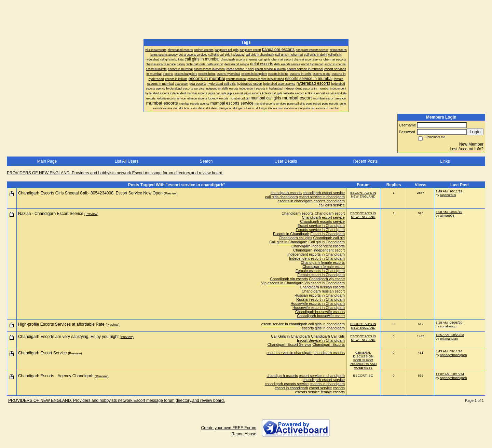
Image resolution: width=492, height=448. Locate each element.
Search (206, 161)
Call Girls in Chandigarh (290, 336)
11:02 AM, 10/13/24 (450, 374)
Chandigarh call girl (329, 238)
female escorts (333, 392)
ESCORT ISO (363, 375)
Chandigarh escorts (298, 213)
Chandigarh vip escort (327, 279)
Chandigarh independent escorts (318, 246)
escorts (339, 388)
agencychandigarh (453, 355)
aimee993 (447, 215)
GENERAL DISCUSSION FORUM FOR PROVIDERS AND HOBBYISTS (363, 360)
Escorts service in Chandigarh (320, 230)
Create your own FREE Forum (229, 428)
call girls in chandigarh (326, 324)
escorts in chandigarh (295, 201)
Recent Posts (365, 161)
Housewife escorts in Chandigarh (318, 303)
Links (445, 161)
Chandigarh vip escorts (289, 279)
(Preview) (171, 193)
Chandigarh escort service (323, 217)
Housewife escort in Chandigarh (319, 308)
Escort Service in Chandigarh (321, 340)
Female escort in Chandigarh (321, 275)
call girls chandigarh (281, 197)
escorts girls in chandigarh (323, 328)
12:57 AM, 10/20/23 (450, 335)
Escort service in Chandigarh (321, 226)
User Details (286, 161)
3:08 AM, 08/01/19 (449, 212)
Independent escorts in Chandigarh (316, 254)
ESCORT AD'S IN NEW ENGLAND (363, 194)
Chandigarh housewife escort (321, 316)
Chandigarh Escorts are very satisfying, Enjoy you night (68, 337)
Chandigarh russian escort (323, 291)
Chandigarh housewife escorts (320, 312)
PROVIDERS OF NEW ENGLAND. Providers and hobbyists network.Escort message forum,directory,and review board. (115, 173)
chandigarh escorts (286, 193)
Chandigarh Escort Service (289, 344)
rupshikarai (448, 195)
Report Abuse (244, 434)
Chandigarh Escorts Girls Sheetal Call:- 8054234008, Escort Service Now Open (90, 193)
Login (475, 132)
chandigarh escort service (324, 193)
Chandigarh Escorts (329, 344)
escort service (321, 388)
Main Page (47, 161)
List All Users (127, 161)
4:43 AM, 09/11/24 (449, 351)
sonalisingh (448, 326)
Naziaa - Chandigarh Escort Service (51, 214)
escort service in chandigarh (322, 197)
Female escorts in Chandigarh (320, 271)
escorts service (307, 392)
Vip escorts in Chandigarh (282, 283)
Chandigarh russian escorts (322, 287)
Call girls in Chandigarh (288, 242)
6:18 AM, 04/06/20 (449, 322)
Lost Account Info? (467, 149)
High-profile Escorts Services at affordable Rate (61, 324)
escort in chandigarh (291, 388)
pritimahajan (449, 338)
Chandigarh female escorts (323, 262)
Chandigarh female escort (324, 267)
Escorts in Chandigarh (291, 234)
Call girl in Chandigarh (327, 242)
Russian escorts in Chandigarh (320, 295)
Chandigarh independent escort (319, 250)
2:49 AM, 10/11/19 (449, 191)
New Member (471, 144)
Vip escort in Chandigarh (325, 283)
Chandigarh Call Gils (328, 336)
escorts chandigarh (329, 201)
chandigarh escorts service (287, 384)
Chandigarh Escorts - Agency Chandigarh (56, 376)
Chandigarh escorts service (322, 221)
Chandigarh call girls (296, 238)
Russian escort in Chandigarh (320, 299)
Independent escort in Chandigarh (317, 258)
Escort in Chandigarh (327, 234)
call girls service (332, 205)
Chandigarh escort (330, 213)
